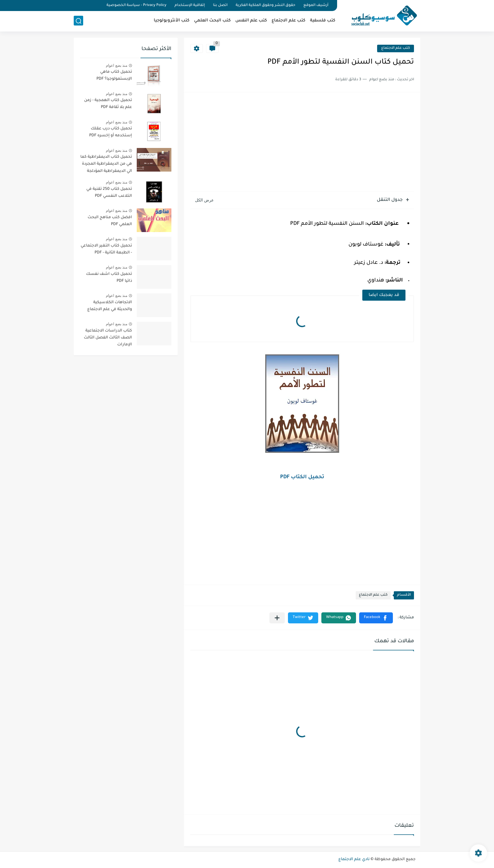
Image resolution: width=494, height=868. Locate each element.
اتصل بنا (220, 6)
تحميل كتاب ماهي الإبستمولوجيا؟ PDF (114, 76)
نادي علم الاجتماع (354, 859)
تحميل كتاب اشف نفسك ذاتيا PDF (109, 278)
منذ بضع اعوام (117, 65)
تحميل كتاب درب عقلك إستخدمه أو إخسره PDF (111, 132)
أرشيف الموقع (316, 6)
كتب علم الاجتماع (288, 21)
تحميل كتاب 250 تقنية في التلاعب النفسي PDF (109, 193)
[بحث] (78, 21)
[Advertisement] (302, 143)
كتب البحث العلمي (212, 21)
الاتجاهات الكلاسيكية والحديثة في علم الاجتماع (110, 306)
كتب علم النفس (251, 21)
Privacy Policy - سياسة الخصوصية (136, 6)
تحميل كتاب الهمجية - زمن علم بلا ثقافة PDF (108, 104)
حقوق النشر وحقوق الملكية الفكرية (265, 6)
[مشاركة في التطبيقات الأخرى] (277, 618)
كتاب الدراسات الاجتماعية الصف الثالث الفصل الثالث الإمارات (108, 338)
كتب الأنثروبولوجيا (172, 21)
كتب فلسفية (323, 21)
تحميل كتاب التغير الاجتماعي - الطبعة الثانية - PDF (106, 249)
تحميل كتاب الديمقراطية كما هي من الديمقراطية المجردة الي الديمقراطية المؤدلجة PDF (106, 165)
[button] (376, 618)
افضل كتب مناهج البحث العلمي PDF (110, 221)
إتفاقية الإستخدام (190, 6)
